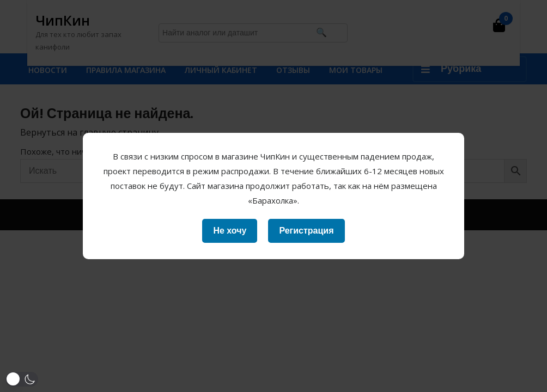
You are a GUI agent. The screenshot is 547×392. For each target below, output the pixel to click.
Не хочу (230, 231)
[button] (22, 379)
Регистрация (306, 231)
